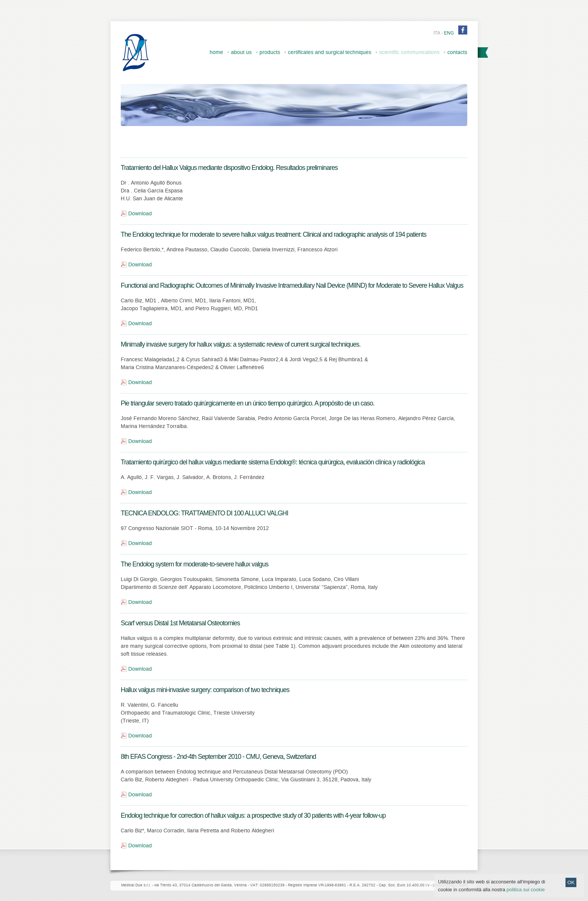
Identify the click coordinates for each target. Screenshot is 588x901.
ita (437, 33)
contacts (457, 52)
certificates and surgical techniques (330, 52)
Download (140, 214)
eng (449, 33)
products (270, 52)
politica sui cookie (526, 895)
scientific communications (409, 52)
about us (241, 52)
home (216, 52)
